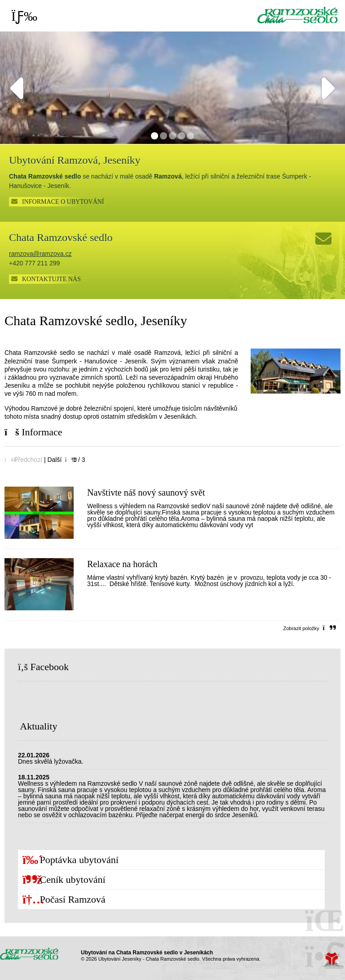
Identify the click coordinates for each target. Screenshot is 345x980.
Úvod (298, 15)
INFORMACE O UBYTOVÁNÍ (63, 202)
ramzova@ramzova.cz (40, 254)
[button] (23, 460)
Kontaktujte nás (51, 279)
